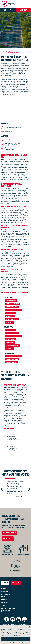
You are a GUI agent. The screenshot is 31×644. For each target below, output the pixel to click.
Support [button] (8, 10)
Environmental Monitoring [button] (12, 346)
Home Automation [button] (10, 342)
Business (4, 589)
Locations (8, 51)
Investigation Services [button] (11, 362)
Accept (15, 639)
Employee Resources (8, 608)
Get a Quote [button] (16, 583)
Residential (5, 591)
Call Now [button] (23, 10)
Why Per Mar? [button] (8, 539)
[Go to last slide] (2, 489)
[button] (29, 627)
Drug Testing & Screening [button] (12, 359)
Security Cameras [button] (10, 313)
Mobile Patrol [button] (10, 322)
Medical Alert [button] (10, 349)
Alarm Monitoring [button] (10, 330)
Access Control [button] (10, 316)
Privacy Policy (20, 642)
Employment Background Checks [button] (14, 356)
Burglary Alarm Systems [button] (12, 307)
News (3, 605)
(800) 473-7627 (6, 611)
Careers (4, 600)
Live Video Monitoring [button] (11, 301)
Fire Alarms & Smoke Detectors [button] (13, 310)
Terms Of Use (14, 625)
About (3, 597)
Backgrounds (6, 594)
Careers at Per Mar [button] (10, 533)
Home (3, 51)
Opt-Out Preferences (12, 642)
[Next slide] (29, 489)
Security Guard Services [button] (12, 319)
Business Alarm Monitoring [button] (13, 304)
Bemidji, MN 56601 (13, 144)
